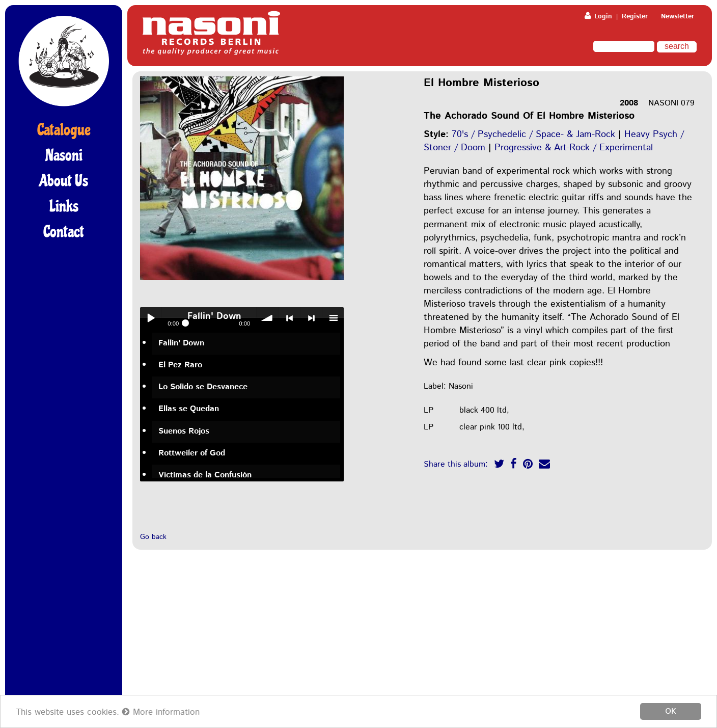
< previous (289, 318)
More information (161, 712)
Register (635, 17)
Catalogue (64, 130)
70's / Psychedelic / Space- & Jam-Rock (533, 134)
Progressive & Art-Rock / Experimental (574, 148)
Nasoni (64, 155)
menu (333, 318)
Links (64, 206)
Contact (64, 232)
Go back (153, 537)
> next (311, 318)
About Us (64, 181)
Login (598, 17)
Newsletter (678, 17)
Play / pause (151, 318)
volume (267, 318)
